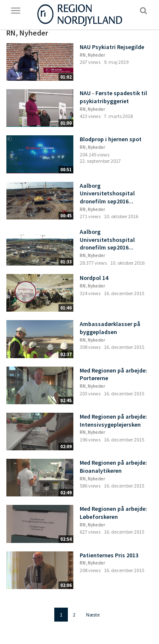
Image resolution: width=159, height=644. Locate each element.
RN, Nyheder (92, 55)
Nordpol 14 (94, 278)
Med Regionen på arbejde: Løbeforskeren (113, 513)
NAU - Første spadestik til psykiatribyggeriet (113, 97)
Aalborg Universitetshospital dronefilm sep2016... (107, 193)
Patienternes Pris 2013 (109, 555)
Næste (93, 615)
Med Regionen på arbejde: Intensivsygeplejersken (113, 421)
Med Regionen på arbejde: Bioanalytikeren (113, 467)
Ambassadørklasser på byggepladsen (110, 328)
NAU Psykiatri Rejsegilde (112, 47)
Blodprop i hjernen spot (111, 139)
